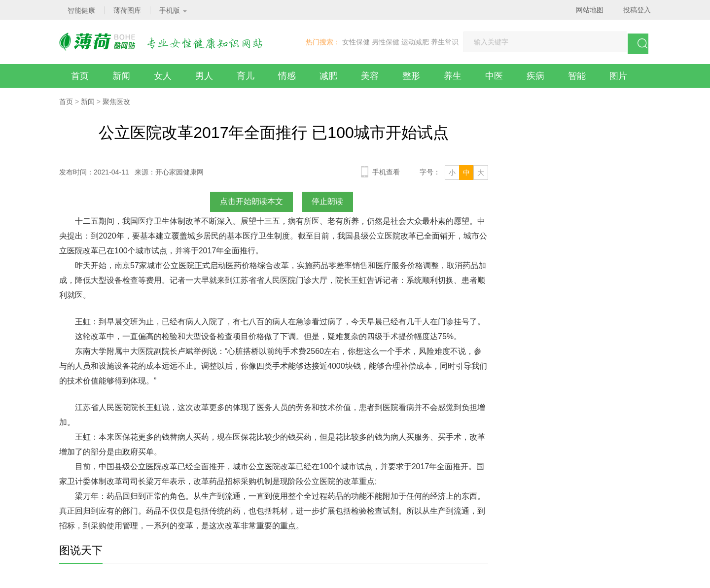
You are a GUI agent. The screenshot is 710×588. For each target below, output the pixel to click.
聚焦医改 (116, 102)
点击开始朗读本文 (251, 201)
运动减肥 (415, 42)
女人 (163, 76)
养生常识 (445, 42)
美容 (370, 76)
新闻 (121, 76)
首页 (80, 76)
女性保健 (356, 42)
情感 (287, 76)
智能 (577, 76)
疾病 (535, 76)
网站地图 (590, 10)
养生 (453, 76)
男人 (204, 76)
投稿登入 (637, 10)
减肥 (328, 76)
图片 (618, 76)
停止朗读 (327, 201)
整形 (411, 76)
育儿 (246, 76)
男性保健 (386, 42)
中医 (494, 76)
